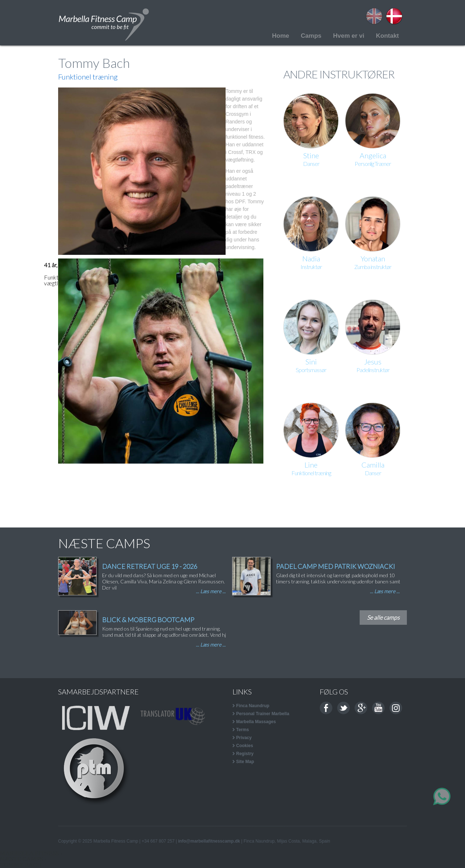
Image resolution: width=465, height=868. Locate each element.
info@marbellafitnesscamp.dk (209, 841)
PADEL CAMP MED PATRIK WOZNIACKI (335, 566)
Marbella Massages (256, 722)
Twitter (343, 708)
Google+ (361, 708)
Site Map (245, 762)
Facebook (326, 708)
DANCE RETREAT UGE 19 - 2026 (150, 566)
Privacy (244, 738)
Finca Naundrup (253, 706)
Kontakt (387, 36)
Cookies (245, 746)
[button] (142, 171)
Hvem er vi (349, 36)
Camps (311, 36)
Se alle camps (383, 617)
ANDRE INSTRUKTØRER (339, 74)
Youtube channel (378, 708)
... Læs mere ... (211, 591)
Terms (242, 730)
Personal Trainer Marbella (263, 714)
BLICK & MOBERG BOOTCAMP (148, 620)
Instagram (396, 708)
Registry (245, 754)
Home (281, 36)
